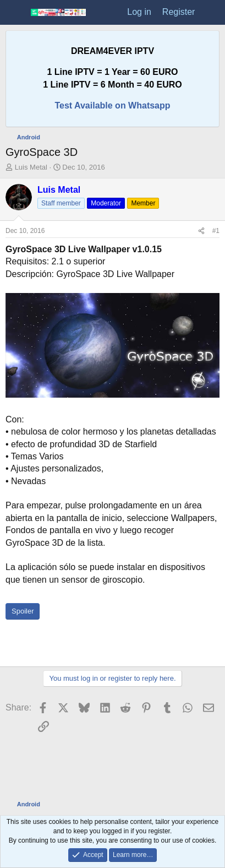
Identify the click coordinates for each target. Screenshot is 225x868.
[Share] (201, 231)
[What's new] (212, 12)
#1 (216, 231)
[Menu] (15, 13)
